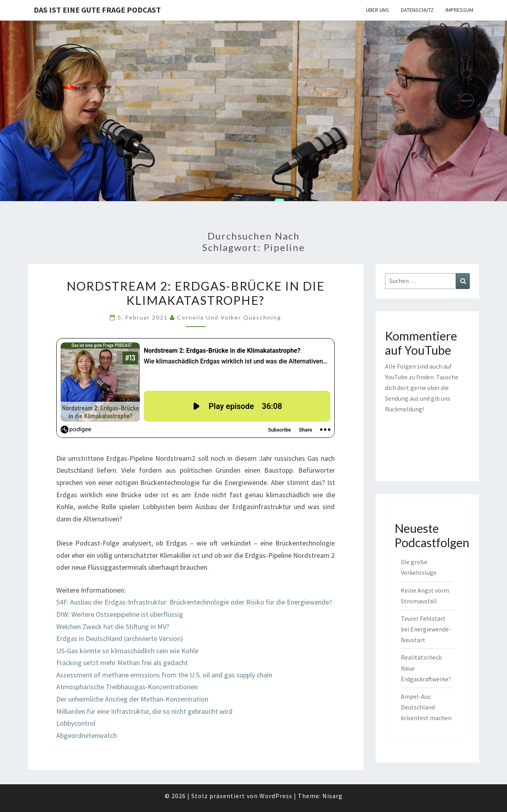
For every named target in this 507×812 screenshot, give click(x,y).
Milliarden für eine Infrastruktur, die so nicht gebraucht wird (144, 711)
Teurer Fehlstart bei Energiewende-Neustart (426, 629)
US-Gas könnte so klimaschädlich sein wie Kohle (127, 651)
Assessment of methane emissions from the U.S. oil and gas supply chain (164, 675)
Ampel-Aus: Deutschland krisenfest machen (426, 707)
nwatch (106, 735)
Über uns (377, 10)
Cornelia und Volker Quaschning (229, 317)
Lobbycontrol (76, 723)
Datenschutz (417, 10)
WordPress (276, 796)
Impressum (459, 10)
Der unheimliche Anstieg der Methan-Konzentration (132, 699)
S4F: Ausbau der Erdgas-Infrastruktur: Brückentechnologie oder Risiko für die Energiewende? (194, 602)
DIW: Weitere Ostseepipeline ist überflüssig (120, 614)
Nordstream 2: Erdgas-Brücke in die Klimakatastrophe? (196, 293)
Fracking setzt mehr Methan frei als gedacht (122, 663)
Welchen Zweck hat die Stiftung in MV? (113, 627)
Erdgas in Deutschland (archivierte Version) (120, 638)
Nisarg (333, 796)
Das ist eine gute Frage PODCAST (97, 10)
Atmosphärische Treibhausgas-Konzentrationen (127, 687)
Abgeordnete (76, 735)
